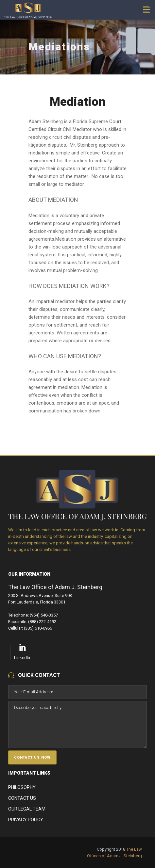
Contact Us (22, 798)
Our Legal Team (27, 809)
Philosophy (22, 787)
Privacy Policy (26, 820)
